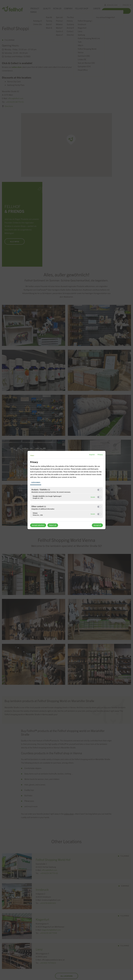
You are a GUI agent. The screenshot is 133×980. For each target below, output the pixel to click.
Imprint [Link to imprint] (92, 455)
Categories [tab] (36, 483)
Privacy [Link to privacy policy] (100, 455)
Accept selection (38, 525)
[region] (67, 491)
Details (93, 497)
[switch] (99, 490)
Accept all (97, 525)
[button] (98, 490)
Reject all (53, 525)
